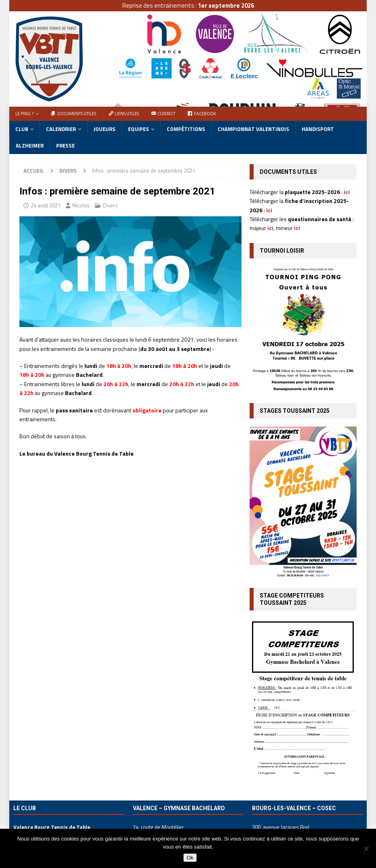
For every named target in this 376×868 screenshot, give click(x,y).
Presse (65, 146)
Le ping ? (24, 114)
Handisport (318, 129)
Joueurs (105, 129)
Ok (190, 858)
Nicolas (81, 205)
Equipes (139, 129)
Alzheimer (30, 146)
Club (22, 129)
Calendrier (61, 129)
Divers (110, 205)
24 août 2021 (46, 205)
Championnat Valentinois (253, 129)
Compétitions (186, 129)
